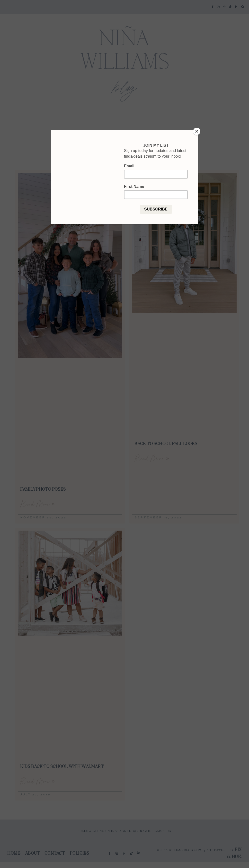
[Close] (197, 131)
